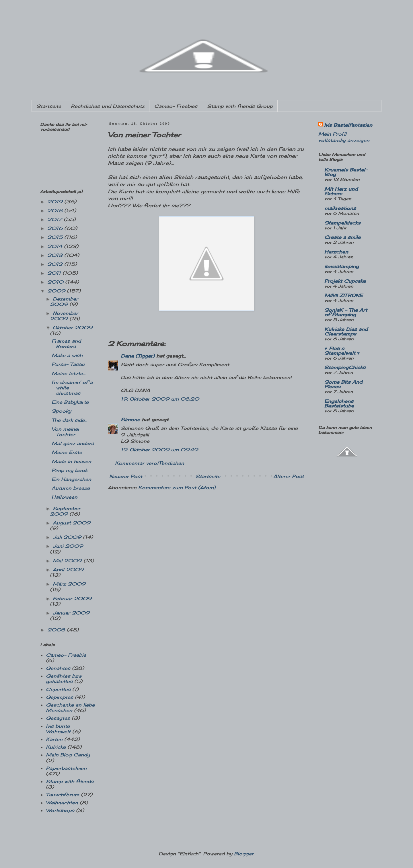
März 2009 (69, 584)
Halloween (65, 497)
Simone (130, 420)
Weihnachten (62, 803)
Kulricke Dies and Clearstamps (346, 331)
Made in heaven (71, 461)
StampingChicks (345, 367)
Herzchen (336, 252)
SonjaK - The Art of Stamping (346, 312)
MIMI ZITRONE (343, 295)
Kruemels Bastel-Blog (346, 172)
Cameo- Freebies (176, 106)
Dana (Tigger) (138, 356)
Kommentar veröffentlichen (150, 463)
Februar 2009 (72, 598)
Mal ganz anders (73, 443)
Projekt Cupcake (345, 281)
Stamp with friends (70, 781)
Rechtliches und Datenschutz (108, 106)
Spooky (61, 411)
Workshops (60, 810)
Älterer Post (289, 476)
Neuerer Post (126, 476)
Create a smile (342, 237)
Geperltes (58, 689)
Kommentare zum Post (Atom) (177, 487)
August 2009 (72, 523)
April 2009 (68, 569)
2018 (56, 210)
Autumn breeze (71, 488)
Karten (54, 739)
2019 (56, 202)
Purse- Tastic (68, 364)
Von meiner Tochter (66, 432)
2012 (56, 264)
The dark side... (69, 420)
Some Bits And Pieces (343, 384)
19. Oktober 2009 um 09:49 (159, 450)
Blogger (244, 854)
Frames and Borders (66, 344)
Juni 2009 (68, 546)
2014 (56, 246)
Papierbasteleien (66, 768)
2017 (55, 219)
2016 (56, 228)
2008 (57, 630)
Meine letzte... (69, 373)
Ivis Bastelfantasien (348, 125)
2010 (56, 282)
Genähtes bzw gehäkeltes (64, 679)
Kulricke (56, 747)
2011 (55, 273)
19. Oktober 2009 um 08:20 (160, 399)
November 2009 (64, 316)
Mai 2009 (68, 561)
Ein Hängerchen (71, 479)
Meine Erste (67, 452)
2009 (57, 291)
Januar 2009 (71, 613)
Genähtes (58, 668)
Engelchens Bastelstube (339, 403)
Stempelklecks (342, 223)
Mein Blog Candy (68, 755)
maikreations (340, 208)
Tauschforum (63, 795)
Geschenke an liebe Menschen (70, 708)
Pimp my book (70, 470)
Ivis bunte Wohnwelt (58, 729)
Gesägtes (58, 718)
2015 (56, 237)
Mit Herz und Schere (341, 191)
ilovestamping (342, 266)
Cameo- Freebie (66, 655)
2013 (56, 255)
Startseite (49, 106)
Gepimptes (60, 697)
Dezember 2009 (64, 302)
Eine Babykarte (70, 402)
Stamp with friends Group (240, 106)
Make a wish (67, 355)
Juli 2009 (68, 537)
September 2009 (65, 511)
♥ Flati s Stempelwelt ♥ (342, 351)
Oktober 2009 (73, 327)
